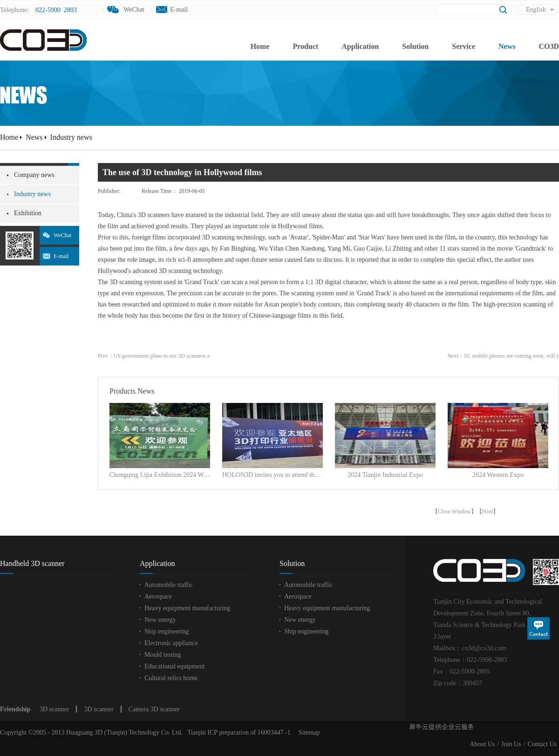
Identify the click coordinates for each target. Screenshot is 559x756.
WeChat (62, 235)
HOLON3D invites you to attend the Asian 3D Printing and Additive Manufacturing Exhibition (273, 475)
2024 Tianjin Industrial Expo (385, 475)
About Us (482, 744)
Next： (503, 356)
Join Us (511, 744)
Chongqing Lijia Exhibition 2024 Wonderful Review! (160, 475)
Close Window (454, 511)
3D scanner (54, 709)
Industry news (71, 137)
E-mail (179, 10)
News (34, 137)
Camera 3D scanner (154, 709)
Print (487, 511)
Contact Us (542, 744)
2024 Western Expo (498, 475)
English (536, 10)
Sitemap (308, 732)
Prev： (154, 356)
